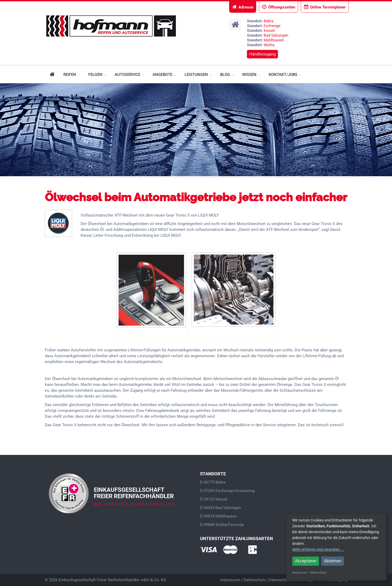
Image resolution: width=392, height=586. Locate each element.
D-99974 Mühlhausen (218, 516)
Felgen (97, 75)
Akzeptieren (306, 561)
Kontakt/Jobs (285, 75)
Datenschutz (254, 580)
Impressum (230, 580)
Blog (227, 75)
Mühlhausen (274, 40)
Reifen (72, 75)
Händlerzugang (262, 54)
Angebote (165, 75)
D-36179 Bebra (213, 482)
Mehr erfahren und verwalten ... (318, 549)
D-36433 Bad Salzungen (221, 508)
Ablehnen (333, 561)
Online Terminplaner (325, 7)
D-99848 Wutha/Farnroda (222, 525)
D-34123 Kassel (214, 499)
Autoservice (130, 75)
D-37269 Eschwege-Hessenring (227, 491)
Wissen (251, 75)
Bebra (269, 21)
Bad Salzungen (276, 35)
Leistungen (198, 75)
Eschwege (272, 26)
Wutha (269, 45)
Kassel (269, 31)
